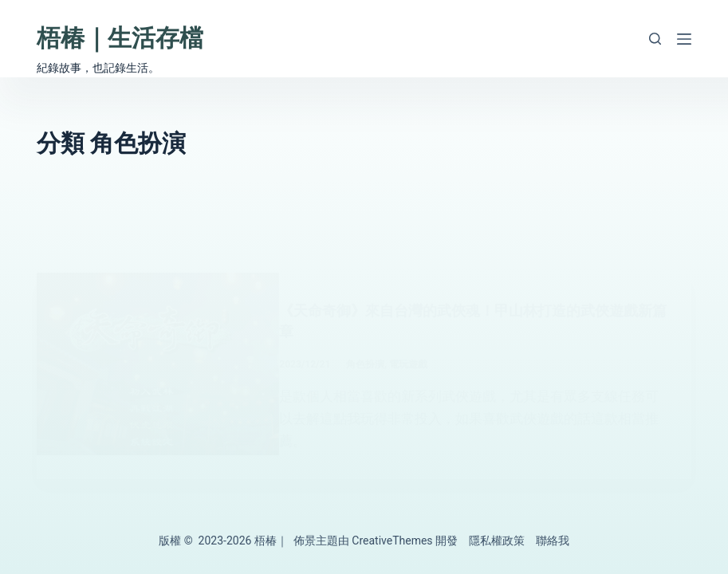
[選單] (684, 39)
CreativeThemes (392, 541)
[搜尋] (655, 39)
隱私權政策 (497, 541)
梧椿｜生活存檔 (120, 38)
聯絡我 (553, 541)
